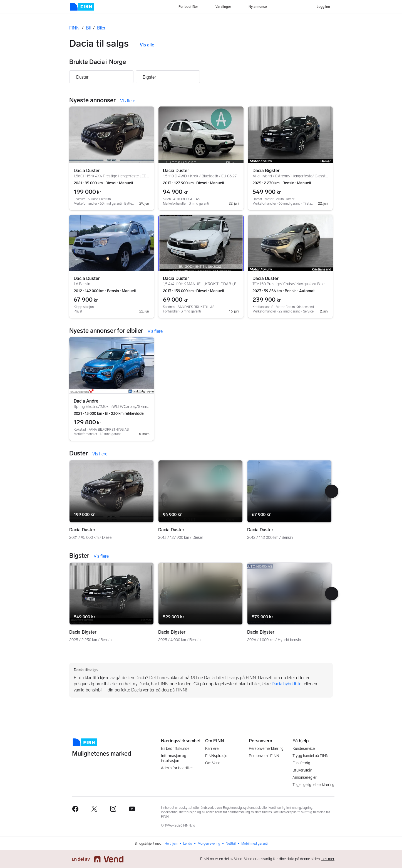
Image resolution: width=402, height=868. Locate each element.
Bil (88, 28)
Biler (101, 28)
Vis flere (128, 101)
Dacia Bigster (266, 171)
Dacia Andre (86, 401)
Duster (82, 77)
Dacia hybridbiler (287, 684)
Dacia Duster (87, 171)
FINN (74, 28)
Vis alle (147, 45)
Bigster (149, 77)
